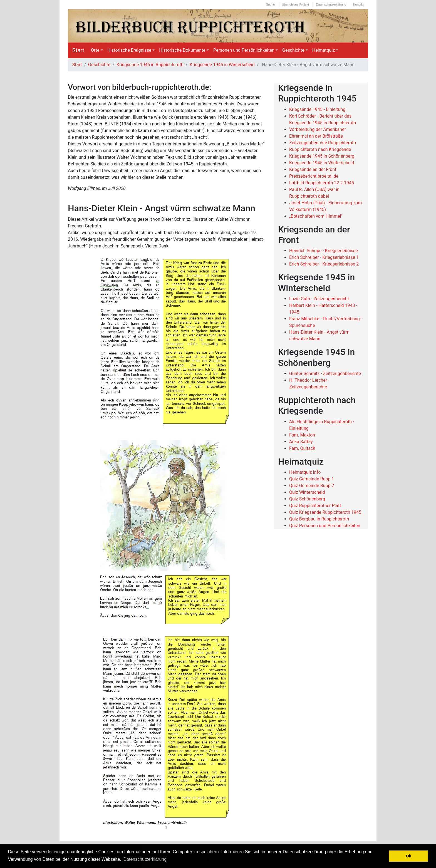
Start (78, 50)
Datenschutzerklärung (331, 4)
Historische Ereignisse (129, 50)
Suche (271, 4)
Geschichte (293, 50)
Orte (95, 50)
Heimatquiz (324, 50)
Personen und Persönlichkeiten (244, 50)
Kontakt (358, 4)
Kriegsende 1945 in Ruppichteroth (150, 65)
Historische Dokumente (182, 50)
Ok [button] (409, 856)
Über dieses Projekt (296, 4)
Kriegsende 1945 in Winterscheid (222, 65)
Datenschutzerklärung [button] (145, 859)
